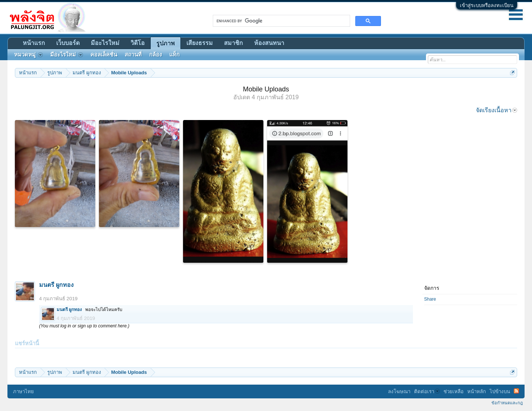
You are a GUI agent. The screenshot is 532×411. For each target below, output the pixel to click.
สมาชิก (233, 43)
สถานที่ (133, 55)
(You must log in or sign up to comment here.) (84, 326)
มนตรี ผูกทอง (56, 285)
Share (430, 299)
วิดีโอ (138, 43)
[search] (281, 21)
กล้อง (156, 55)
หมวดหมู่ (28, 55)
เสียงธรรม (200, 43)
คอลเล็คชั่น (104, 55)
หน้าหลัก (477, 391)
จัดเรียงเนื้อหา (496, 110)
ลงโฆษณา (399, 391)
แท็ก (174, 55)
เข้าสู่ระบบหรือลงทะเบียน (487, 5)
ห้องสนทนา (269, 43)
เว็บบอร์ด (68, 43)
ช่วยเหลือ (454, 391)
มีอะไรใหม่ (105, 43)
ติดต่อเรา (427, 391)
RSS (516, 391)
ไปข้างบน (500, 391)
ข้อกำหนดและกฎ (507, 403)
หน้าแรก (34, 43)
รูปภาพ (166, 43)
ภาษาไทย (23, 391)
